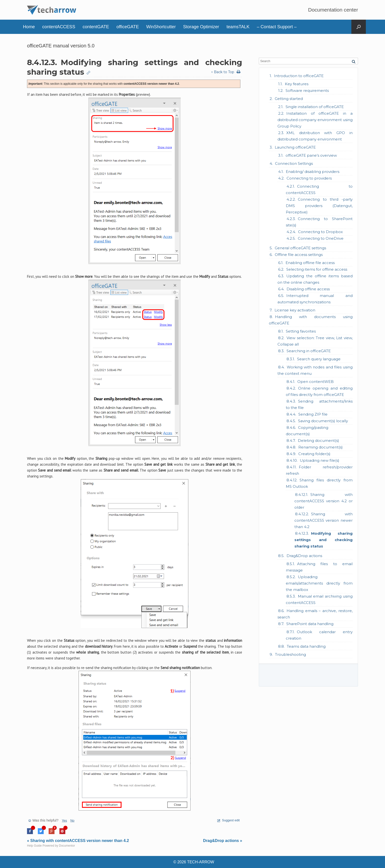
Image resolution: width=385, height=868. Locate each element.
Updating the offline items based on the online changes (315, 279)
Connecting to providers (309, 178)
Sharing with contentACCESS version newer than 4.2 (323, 520)
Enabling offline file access (310, 263)
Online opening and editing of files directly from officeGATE (319, 391)
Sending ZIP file (313, 414)
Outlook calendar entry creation (319, 635)
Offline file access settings (299, 255)
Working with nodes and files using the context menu (315, 370)
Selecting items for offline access (317, 269)
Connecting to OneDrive (321, 238)
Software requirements (307, 91)
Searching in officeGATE (309, 351)
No (72, 820)
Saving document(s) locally (323, 421)
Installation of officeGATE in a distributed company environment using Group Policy (315, 120)
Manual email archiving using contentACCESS (319, 599)
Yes (64, 820)
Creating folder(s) (314, 454)
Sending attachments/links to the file (319, 404)
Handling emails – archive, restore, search (315, 614)
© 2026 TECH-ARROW (194, 862)
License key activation (295, 310)
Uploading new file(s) (320, 460)
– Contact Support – (277, 27)
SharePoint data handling (310, 624)
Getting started (289, 99)
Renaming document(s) (321, 447)
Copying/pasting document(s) (307, 431)
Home (29, 27)
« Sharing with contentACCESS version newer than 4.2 (78, 841)
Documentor (67, 846)
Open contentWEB (316, 382)
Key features (297, 84)
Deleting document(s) (318, 441)
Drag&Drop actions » (223, 841)
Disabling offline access (308, 289)
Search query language (319, 359)
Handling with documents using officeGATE (311, 320)
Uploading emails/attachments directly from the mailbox (319, 583)
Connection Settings (294, 163)
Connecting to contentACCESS (319, 189)
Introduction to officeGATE (299, 76)
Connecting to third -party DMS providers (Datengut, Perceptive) (319, 206)
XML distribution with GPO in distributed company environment (315, 136)
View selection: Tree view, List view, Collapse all (315, 341)
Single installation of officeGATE (315, 107)
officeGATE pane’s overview (311, 155)
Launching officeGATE (295, 147)
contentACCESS (59, 27)
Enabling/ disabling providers (313, 172)
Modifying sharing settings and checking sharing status (323, 540)
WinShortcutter (161, 27)
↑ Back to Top (223, 72)
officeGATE (128, 27)
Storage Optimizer (201, 27)
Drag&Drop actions (304, 556)
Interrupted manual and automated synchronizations (315, 299)
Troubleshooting (290, 654)
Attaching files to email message (319, 567)
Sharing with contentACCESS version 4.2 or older (323, 501)
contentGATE (96, 27)
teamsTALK (238, 27)
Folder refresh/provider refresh (319, 470)
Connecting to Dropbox (320, 232)
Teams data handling (306, 646)
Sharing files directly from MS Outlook (319, 483)
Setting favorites (301, 331)
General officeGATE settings (300, 248)
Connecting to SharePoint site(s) (319, 222)
